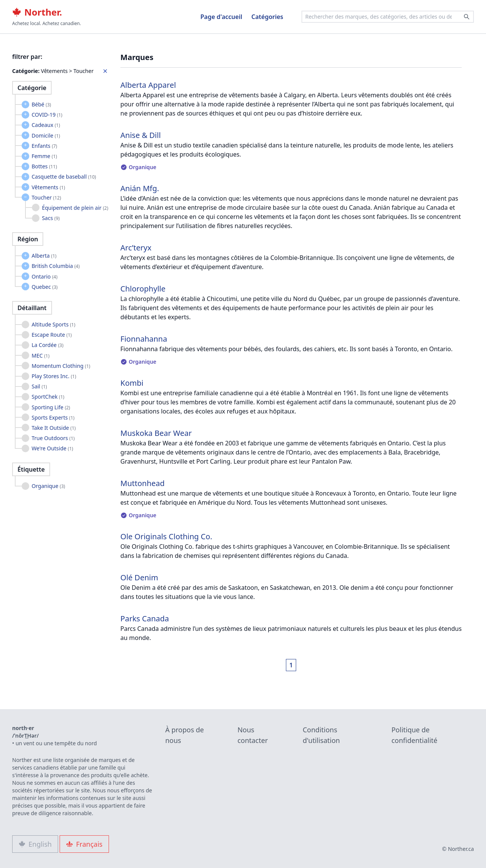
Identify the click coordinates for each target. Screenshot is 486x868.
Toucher (46, 197)
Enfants (44, 146)
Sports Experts (53, 417)
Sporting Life (51, 407)
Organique (48, 486)
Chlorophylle (143, 289)
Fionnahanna (144, 339)
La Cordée (47, 345)
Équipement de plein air (75, 208)
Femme (44, 156)
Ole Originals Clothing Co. (166, 536)
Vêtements (48, 187)
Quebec (44, 287)
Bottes (44, 166)
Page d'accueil (221, 17)
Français (84, 844)
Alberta (44, 256)
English (35, 844)
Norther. (37, 12)
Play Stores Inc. (54, 376)
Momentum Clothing (61, 366)
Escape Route (52, 335)
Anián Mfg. (140, 188)
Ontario (44, 276)
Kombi (132, 383)
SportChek (48, 397)
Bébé (41, 104)
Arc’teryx (136, 248)
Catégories (267, 17)
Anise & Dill (140, 135)
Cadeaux (46, 125)
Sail (39, 386)
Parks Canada (145, 619)
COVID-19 (47, 115)
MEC (40, 356)
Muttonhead (143, 483)
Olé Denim (139, 577)
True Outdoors (53, 438)
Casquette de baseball (64, 177)
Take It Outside (54, 428)
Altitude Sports (53, 324)
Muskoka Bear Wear (156, 433)
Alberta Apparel (148, 85)
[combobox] (388, 17)
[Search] (467, 17)
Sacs (51, 218)
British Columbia (56, 266)
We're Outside (52, 448)
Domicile (46, 135)
